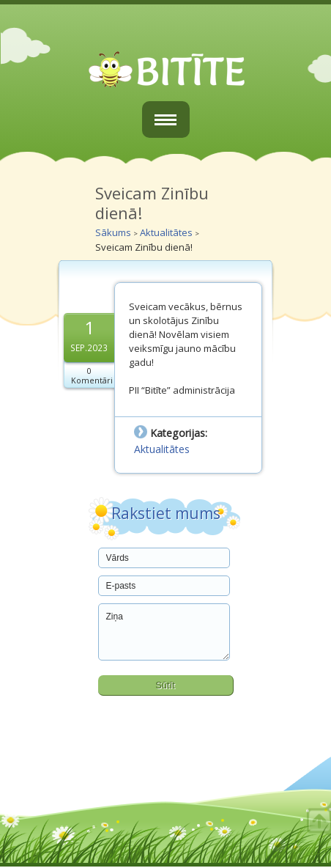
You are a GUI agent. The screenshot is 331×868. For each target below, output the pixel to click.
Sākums (113, 232)
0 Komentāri (92, 375)
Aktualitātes (166, 232)
